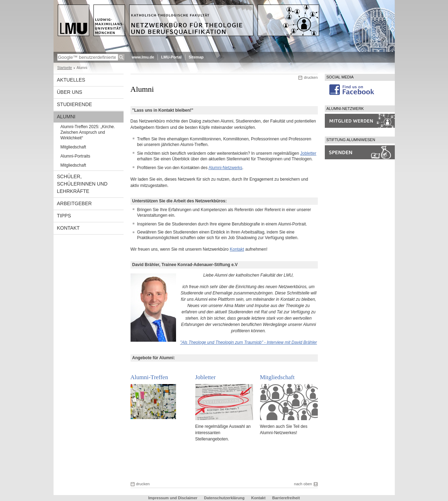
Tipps (64, 216)
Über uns (70, 92)
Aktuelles (71, 80)
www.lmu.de (143, 57)
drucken (311, 77)
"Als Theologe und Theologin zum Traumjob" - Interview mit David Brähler (248, 342)
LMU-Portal (171, 57)
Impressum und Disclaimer (173, 498)
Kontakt (68, 228)
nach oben (303, 484)
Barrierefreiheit (286, 498)
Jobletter (308, 153)
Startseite (65, 68)
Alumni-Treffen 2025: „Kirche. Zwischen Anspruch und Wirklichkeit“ (88, 132)
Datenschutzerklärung (224, 498)
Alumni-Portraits (75, 156)
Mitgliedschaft (73, 147)
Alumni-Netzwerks (226, 168)
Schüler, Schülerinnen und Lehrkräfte (82, 184)
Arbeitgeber (75, 203)
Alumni (66, 117)
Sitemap (196, 57)
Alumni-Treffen (149, 377)
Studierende (75, 104)
